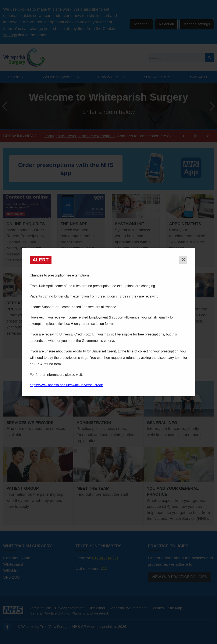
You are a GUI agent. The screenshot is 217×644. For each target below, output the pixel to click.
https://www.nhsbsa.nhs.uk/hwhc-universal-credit (66, 385)
